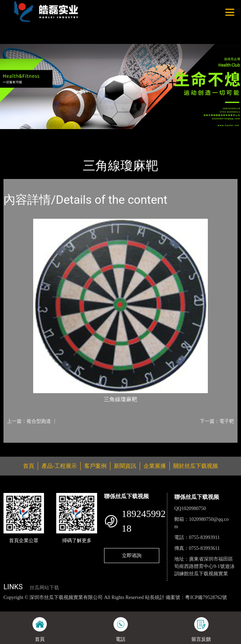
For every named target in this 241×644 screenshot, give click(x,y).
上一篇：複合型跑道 (29, 421)
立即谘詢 (132, 555)
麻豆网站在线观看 (150, 605)
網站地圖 (10, 605)
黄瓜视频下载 (115, 605)
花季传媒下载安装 (191, 605)
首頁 (15, 134)
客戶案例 (95, 466)
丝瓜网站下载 (44, 588)
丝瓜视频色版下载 (39, 605)
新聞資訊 (125, 466)
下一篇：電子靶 (217, 421)
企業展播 (155, 466)
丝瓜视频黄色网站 (79, 605)
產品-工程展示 (43, 134)
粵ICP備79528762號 (206, 597)
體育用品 (76, 134)
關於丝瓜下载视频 (196, 466)
